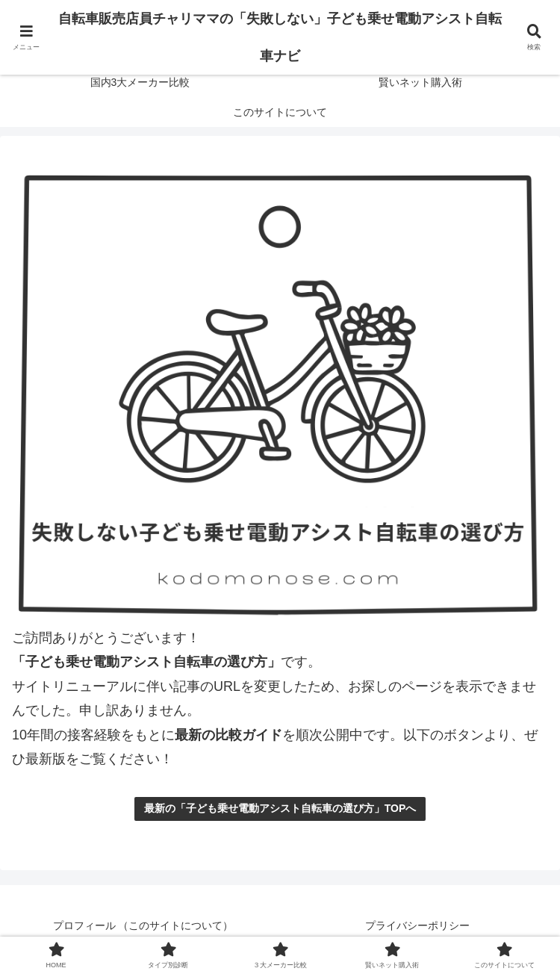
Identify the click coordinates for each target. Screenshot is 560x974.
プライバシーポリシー (417, 925)
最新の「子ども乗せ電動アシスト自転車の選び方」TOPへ (280, 808)
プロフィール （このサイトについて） (143, 925)
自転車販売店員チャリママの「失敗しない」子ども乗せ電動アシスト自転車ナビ (280, 37)
